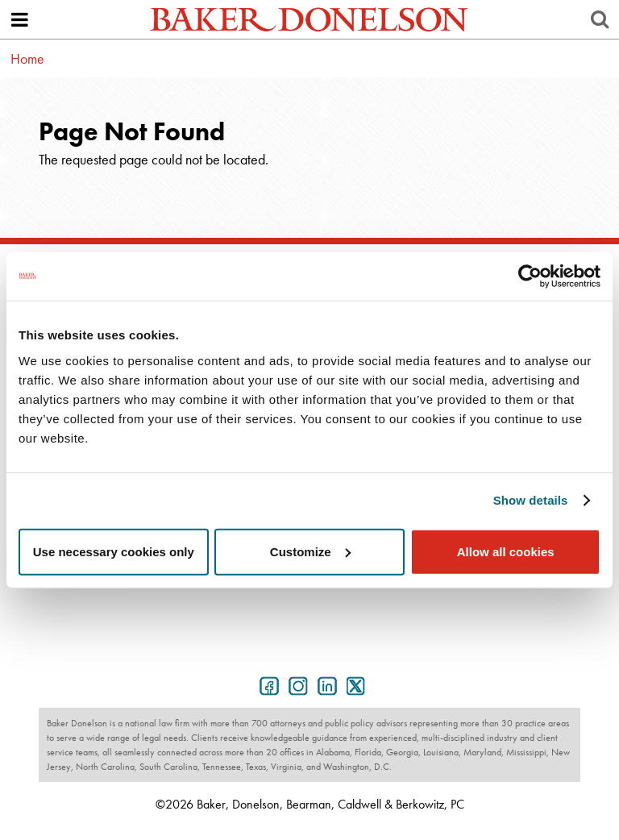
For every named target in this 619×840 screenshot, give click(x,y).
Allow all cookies (506, 551)
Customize (310, 551)
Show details (531, 500)
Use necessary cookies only (114, 551)
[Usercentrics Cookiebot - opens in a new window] (530, 277)
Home (27, 58)
